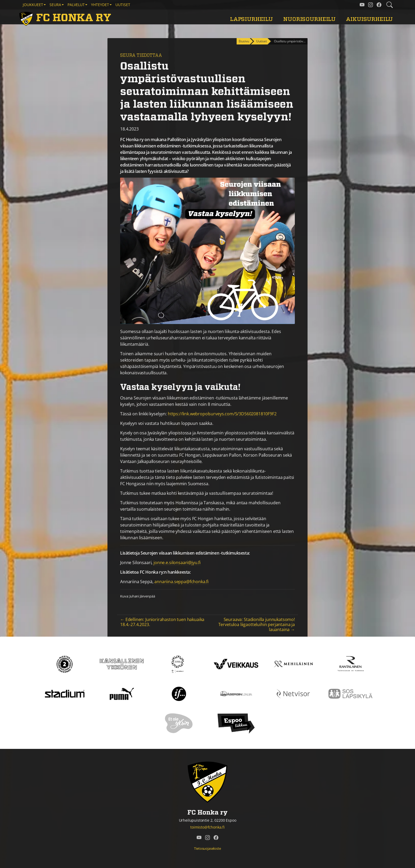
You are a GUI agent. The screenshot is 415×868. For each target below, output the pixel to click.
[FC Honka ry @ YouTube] (362, 5)
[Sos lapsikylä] (350, 693)
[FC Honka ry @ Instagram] (371, 5)
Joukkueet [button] (33, 5)
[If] (179, 693)
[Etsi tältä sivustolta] (390, 5)
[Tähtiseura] (179, 664)
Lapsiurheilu (251, 19)
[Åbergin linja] (236, 693)
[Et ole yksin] (179, 723)
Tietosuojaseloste (207, 848)
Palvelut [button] (76, 5)
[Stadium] (65, 693)
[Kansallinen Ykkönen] (122, 664)
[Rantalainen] (350, 664)
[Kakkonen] (65, 664)
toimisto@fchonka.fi (207, 827)
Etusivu (244, 41)
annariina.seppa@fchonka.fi (181, 582)
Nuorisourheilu (309, 19)
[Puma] (122, 693)
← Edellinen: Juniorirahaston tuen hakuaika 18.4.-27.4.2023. (162, 622)
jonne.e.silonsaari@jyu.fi (177, 563)
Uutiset (123, 5)
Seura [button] (55, 5)
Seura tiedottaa (141, 55)
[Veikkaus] (236, 664)
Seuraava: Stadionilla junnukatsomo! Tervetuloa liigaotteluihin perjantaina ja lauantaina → (257, 624)
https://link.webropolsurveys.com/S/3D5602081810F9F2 (222, 414)
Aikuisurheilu (369, 19)
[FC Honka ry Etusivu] (66, 18)
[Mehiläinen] (293, 664)
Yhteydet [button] (100, 5)
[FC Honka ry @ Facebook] (379, 5)
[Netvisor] (293, 693)
